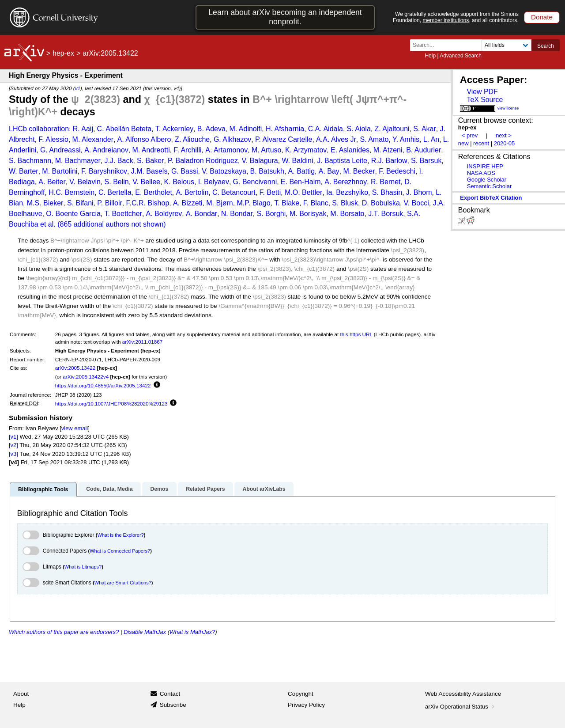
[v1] (13, 437)
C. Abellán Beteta (124, 129)
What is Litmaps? (83, 567)
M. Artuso (267, 150)
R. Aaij (83, 129)
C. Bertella (115, 192)
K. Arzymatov (306, 150)
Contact (170, 694)
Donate (542, 17)
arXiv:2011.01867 (143, 342)
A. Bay (329, 171)
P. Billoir (110, 203)
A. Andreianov (106, 150)
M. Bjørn (219, 203)
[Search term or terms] (448, 45)
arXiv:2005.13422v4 (86, 377)
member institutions (446, 20)
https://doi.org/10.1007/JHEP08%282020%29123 (111, 404)
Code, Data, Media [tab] (109, 489)
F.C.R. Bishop (148, 203)
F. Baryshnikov (104, 171)
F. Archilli (187, 150)
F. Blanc (316, 203)
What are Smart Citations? (123, 583)
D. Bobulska (381, 203)
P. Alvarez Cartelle (284, 139)
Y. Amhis (406, 139)
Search (546, 46)
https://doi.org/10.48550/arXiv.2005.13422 (103, 385)
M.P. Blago (253, 203)
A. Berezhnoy (346, 182)
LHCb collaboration (39, 129)
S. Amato (374, 139)
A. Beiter (52, 182)
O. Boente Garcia (73, 214)
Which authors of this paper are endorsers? (64, 632)
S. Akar (425, 129)
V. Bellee (146, 182)
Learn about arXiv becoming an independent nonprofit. (285, 17)
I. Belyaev (214, 182)
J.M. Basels (149, 171)
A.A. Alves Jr (336, 139)
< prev (470, 135)
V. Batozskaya (224, 171)
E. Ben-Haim (301, 182)
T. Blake (287, 203)
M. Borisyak (308, 214)
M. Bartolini (60, 171)
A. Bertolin (192, 192)
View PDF (482, 92)
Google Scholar (487, 180)
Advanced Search (461, 56)
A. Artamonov (226, 150)
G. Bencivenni (255, 182)
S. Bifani (80, 203)
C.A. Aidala (326, 129)
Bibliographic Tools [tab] (43, 489)
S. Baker (150, 161)
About (21, 694)
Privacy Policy (306, 705)
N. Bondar (237, 214)
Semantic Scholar (490, 186)
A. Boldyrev (164, 214)
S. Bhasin (387, 192)
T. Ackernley (174, 129)
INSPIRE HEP (485, 166)
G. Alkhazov (232, 139)
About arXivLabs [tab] (264, 489)
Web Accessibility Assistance (463, 694)
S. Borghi (271, 214)
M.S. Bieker (45, 203)
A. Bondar (202, 214)
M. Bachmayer (78, 161)
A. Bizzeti (188, 203)
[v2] (13, 445)
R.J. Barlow (389, 161)
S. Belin (117, 182)
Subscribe (173, 705)
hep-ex (63, 53)
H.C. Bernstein (72, 192)
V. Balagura (260, 161)
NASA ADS (481, 173)
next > (504, 135)
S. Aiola (359, 129)
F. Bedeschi (397, 171)
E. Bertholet (154, 192)
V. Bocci (416, 203)
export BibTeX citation (491, 198)
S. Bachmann (30, 161)
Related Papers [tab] (205, 489)
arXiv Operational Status (461, 707)
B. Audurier (424, 150)
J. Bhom (419, 192)
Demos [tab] (159, 489)
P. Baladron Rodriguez (203, 161)
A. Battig (301, 171)
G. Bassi (185, 171)
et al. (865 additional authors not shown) (103, 224)
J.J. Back (119, 161)
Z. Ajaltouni (392, 129)
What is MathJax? (192, 632)
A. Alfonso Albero (144, 139)
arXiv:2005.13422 (75, 368)
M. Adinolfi (245, 129)
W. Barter (24, 171)
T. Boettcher (123, 214)
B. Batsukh (267, 171)
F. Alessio (53, 139)
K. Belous (179, 182)
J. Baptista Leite (342, 161)
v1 (78, 88)
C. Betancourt (234, 192)
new (463, 143)
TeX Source (485, 100)
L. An (431, 139)
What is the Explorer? (121, 535)
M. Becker (359, 171)
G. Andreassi (60, 150)
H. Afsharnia (285, 129)
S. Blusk (345, 203)
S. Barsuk (426, 161)
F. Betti (270, 192)
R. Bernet (386, 182)
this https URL (356, 334)
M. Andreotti (151, 150)
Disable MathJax (145, 632)
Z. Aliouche (192, 139)
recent (481, 143)
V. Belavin (85, 182)
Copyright (301, 694)
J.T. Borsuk (386, 214)
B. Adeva (211, 129)
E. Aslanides (350, 150)
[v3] (13, 454)
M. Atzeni (388, 150)
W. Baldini (297, 161)
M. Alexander (93, 139)
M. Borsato (347, 214)
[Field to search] (507, 45)
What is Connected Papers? (120, 551)
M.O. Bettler (303, 192)
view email (75, 428)
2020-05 (505, 143)
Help (430, 56)
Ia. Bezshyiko (347, 192)
